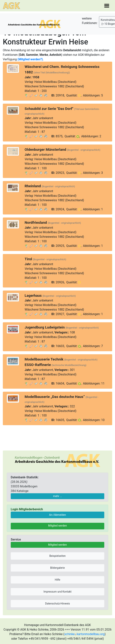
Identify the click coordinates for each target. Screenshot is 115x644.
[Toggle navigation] (107, 6)
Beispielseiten (57, 556)
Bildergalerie (57, 568)
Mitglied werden (57, 526)
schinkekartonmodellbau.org (85, 634)
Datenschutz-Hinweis (58, 604)
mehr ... (57, 496)
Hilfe (57, 580)
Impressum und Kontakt (57, 592)
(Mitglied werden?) (30, 59)
